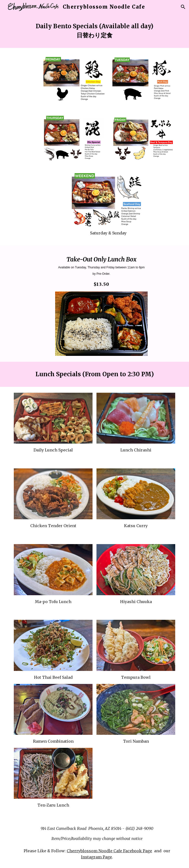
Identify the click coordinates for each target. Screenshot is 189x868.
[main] (94, 31)
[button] (183, 7)
